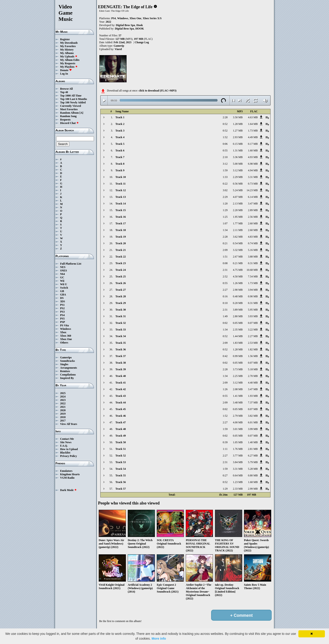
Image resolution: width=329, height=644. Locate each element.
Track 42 (121, 389)
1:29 (225, 210)
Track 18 (121, 230)
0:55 (225, 150)
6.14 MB (253, 197)
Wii (62, 281)
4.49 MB (253, 137)
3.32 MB (238, 250)
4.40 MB (253, 383)
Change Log (142, 42)
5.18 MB (253, 369)
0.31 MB (253, 263)
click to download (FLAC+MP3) (158, 91)
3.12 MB (238, 170)
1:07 (225, 223)
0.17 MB (253, 144)
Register (65, 39)
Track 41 (121, 383)
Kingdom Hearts (70, 474)
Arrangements (69, 368)
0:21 (225, 243)
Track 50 (121, 442)
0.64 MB (238, 475)
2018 (63, 417)
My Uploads (69, 56)
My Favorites (68, 46)
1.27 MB (238, 131)
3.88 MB (253, 257)
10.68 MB (252, 270)
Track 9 (120, 170)
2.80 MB (238, 316)
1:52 (225, 137)
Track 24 (121, 270)
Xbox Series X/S (152, 18)
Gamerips (66, 357)
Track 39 (121, 369)
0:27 (225, 475)
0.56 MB (238, 184)
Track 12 (121, 190)
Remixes (65, 371)
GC (62, 277)
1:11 (225, 449)
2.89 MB (253, 210)
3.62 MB (238, 237)
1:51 (225, 257)
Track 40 (121, 376)
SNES (64, 271)
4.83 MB (253, 237)
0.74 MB (253, 243)
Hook (140, 25)
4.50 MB (238, 276)
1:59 (225, 170)
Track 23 (121, 263)
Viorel (118, 49)
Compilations (68, 375)
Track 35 (121, 343)
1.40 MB (253, 442)
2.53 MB (253, 343)
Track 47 (121, 422)
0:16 (225, 296)
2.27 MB (253, 336)
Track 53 (121, 462)
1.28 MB (238, 124)
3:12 (225, 164)
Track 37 (121, 356)
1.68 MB (253, 482)
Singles (64, 364)
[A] (81, 113)
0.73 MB (253, 184)
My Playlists (69, 67)
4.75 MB (238, 270)
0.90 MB (253, 296)
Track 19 (121, 237)
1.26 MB (238, 283)
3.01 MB (238, 429)
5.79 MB (253, 462)
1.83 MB (238, 343)
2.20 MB (238, 210)
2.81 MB (253, 449)
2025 (63, 393)
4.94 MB (253, 170)
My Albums (67, 53)
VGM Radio (67, 478)
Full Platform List (71, 264)
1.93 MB (253, 396)
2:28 (225, 117)
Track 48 (121, 429)
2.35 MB (238, 330)
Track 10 (121, 177)
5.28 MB (253, 469)
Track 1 (120, 117)
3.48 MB (238, 402)
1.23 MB (238, 482)
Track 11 (121, 184)
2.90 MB (238, 290)
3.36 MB (238, 157)
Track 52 (121, 456)
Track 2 (120, 124)
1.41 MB (238, 396)
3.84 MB (238, 462)
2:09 (225, 250)
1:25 (225, 217)
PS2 (62, 308)
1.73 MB (253, 131)
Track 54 (121, 469)
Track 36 (121, 349)
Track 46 (121, 416)
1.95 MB (238, 217)
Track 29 (121, 303)
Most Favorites (69, 109)
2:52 (225, 276)
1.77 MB (238, 223)
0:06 (225, 144)
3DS (62, 301)
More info (159, 639)
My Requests (68, 63)
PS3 (62, 312)
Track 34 (121, 336)
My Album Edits (70, 60)
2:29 (225, 197)
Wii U (64, 284)
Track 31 (121, 316)
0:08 (225, 263)
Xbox (63, 332)
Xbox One (66, 339)
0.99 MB (238, 356)
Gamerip (119, 46)
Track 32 (121, 323)
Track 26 (121, 283)
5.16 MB (253, 250)
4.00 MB (238, 422)
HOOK (139, 29)
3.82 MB (253, 416)
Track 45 (121, 409)
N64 (62, 274)
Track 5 (120, 144)
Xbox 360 (66, 336)
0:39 (225, 442)
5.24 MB (238, 190)
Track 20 (121, 243)
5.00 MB (238, 164)
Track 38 (121, 363)
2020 (63, 410)
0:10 (225, 303)
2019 (63, 414)
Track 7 (120, 157)
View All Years (69, 424)
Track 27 (121, 290)
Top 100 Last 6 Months (74, 99)
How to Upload (69, 449)
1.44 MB (238, 336)
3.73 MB (238, 369)
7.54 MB (253, 276)
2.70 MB (253, 376)
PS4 (62, 315)
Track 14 (121, 204)
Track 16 (121, 217)
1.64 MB (253, 124)
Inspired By (67, 378)
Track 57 (121, 489)
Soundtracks (68, 361)
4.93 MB (253, 157)
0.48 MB (238, 296)
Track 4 (120, 137)
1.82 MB (253, 349)
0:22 (225, 184)
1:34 (225, 230)
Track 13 (121, 197)
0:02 (225, 323)
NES (63, 267)
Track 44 (121, 402)
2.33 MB (238, 489)
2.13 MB (238, 204)
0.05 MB (238, 323)
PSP (62, 322)
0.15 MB (238, 144)
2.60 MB (253, 223)
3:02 (225, 190)
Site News (66, 442)
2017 (63, 421)
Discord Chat (69, 123)
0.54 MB (238, 243)
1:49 (225, 316)
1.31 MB (238, 150)
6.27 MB (253, 456)
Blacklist (65, 453)
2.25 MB (238, 376)
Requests (65, 120)
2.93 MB (238, 137)
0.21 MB (238, 263)
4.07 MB (238, 197)
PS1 (62, 305)
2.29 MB (238, 177)
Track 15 (121, 210)
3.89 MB (238, 310)
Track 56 (121, 482)
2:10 (225, 157)
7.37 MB (253, 402)
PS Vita (64, 325)
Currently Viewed (70, 106)
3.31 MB (253, 177)
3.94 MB (253, 290)
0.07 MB (253, 323)
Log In (64, 74)
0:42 (225, 356)
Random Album (69, 113)
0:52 (225, 124)
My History (67, 50)
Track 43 (121, 396)
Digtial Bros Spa (125, 25)
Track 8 (120, 164)
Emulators (66, 471)
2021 (63, 407)
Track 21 (121, 250)
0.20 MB (238, 303)
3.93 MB (253, 316)
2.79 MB (238, 416)
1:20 (225, 204)
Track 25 (121, 276)
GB (62, 291)
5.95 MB (253, 310)
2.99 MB (253, 489)
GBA (63, 295)
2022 (63, 403)
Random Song (68, 116)
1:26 (225, 389)
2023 (63, 400)
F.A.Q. (64, 446)
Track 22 (121, 257)
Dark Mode (68, 490)
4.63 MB (253, 117)
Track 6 (120, 150)
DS (62, 298)
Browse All (66, 89)
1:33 (225, 177)
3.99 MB (253, 429)
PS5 (62, 319)
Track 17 (121, 223)
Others (64, 343)
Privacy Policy (69, 456)
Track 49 (121, 436)
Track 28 (121, 296)
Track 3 (120, 131)
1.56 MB (253, 356)
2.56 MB (253, 217)
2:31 (225, 270)
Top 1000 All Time (71, 96)
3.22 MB (253, 330)
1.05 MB (238, 442)
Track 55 (121, 475)
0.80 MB (253, 475)
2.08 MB (238, 389)
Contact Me (67, 439)
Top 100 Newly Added (73, 102)
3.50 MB (238, 117)
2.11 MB (238, 230)
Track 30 (121, 310)
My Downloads (69, 43)
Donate (66, 70)
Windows (66, 329)
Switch (64, 288)
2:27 (225, 290)
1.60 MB (253, 150)
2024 (63, 397)
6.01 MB (253, 422)
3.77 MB (238, 456)
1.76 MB (238, 449)
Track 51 (121, 449)
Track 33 (121, 330)
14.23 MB (252, 190)
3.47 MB (253, 204)
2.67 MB (238, 257)
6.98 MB (253, 164)
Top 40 (64, 92)
